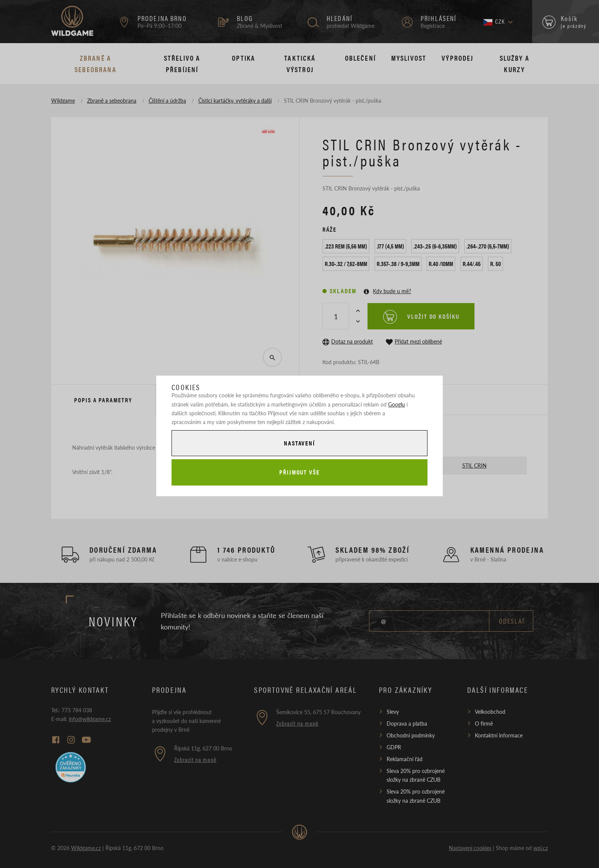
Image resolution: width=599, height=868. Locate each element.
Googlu (397, 404)
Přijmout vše (299, 472)
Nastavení (299, 443)
